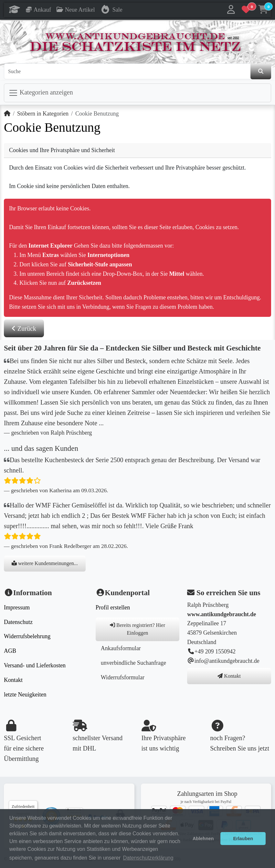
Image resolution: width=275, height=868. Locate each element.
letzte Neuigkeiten (25, 695)
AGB (10, 651)
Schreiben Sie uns (233, 748)
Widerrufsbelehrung (27, 636)
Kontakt (13, 680)
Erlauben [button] (243, 839)
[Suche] (127, 72)
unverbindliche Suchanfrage (133, 663)
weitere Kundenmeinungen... (45, 563)
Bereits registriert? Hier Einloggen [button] (137, 629)
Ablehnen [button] (203, 839)
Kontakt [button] (229, 676)
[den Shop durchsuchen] (261, 72)
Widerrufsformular (123, 677)
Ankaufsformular (121, 648)
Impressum (17, 607)
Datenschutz (18, 622)
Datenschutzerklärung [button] (148, 858)
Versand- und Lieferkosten (35, 665)
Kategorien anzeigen (41, 93)
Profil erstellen (113, 607)
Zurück (24, 328)
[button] (231, 10)
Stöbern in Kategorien (43, 114)
